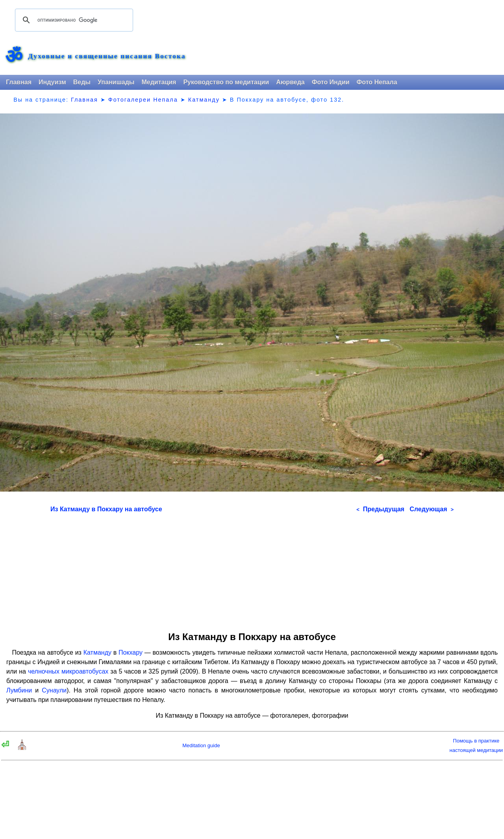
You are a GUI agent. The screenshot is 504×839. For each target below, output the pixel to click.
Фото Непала (377, 82)
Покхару (131, 652)
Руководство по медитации (226, 82)
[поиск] (73, 20)
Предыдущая (380, 509)
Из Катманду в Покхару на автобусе (106, 509)
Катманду (204, 100)
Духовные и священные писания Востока (107, 56)
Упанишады (116, 82)
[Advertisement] (252, 570)
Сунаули (54, 690)
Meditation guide (201, 745)
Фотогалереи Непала (143, 100)
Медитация (159, 82)
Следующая (432, 509)
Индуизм (52, 82)
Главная (19, 82)
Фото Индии (331, 82)
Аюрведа (290, 82)
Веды (82, 82)
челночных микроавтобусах (68, 671)
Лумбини (19, 690)
